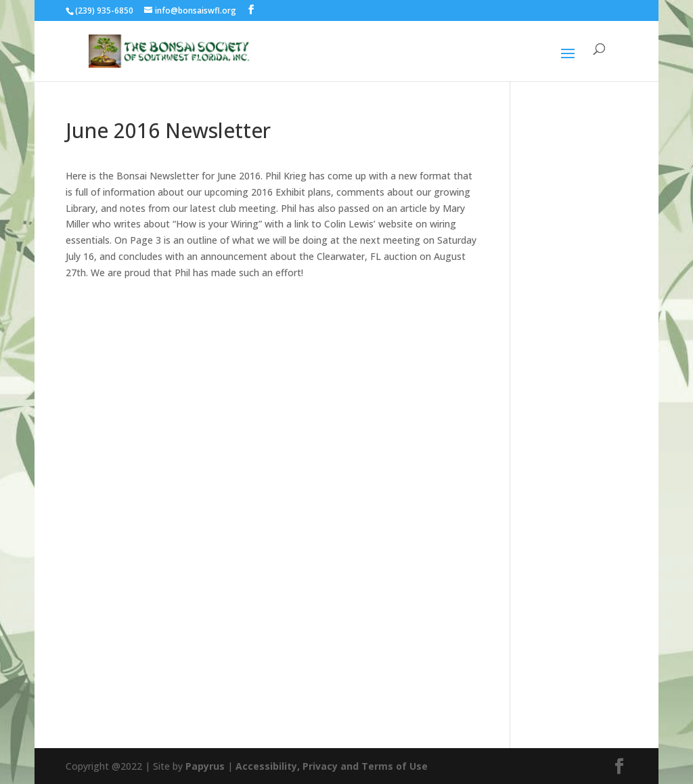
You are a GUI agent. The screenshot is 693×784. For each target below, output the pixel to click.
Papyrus (205, 766)
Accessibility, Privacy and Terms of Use (332, 766)
